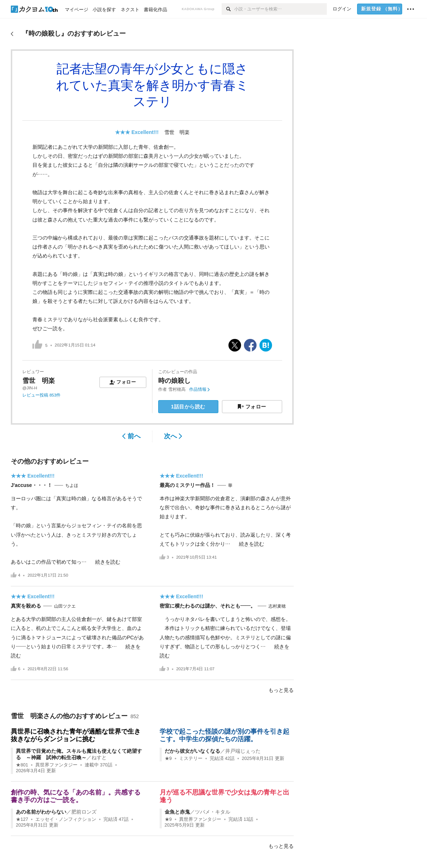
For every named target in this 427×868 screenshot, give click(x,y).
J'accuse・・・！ (32, 485)
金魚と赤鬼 (177, 812)
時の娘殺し (174, 381)
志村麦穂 (277, 606)
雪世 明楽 (177, 132)
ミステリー (191, 759)
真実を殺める (26, 606)
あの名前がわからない (41, 812)
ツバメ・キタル (213, 812)
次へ (173, 436)
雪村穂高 (177, 389)
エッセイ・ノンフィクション (66, 819)
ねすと (99, 757)
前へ (131, 436)
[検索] (228, 9)
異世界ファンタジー (56, 765)
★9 (168, 759)
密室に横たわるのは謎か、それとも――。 (208, 606)
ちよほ (72, 486)
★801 (22, 765)
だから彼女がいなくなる (192, 751)
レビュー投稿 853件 (41, 395)
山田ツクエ (65, 606)
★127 (22, 819)
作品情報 (199, 389)
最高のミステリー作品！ (187, 485)
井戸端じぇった (243, 751)
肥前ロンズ (84, 812)
